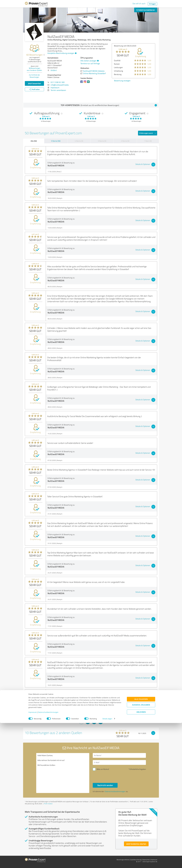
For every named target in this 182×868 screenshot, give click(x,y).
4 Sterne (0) (79, 141)
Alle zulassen (141, 844)
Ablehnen (141, 857)
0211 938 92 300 (58, 82)
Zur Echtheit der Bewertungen (34, 76)
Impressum (33, 857)
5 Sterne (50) (56, 141)
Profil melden (48, 804)
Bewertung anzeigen (125, 81)
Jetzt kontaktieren (146, 10)
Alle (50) (34, 141)
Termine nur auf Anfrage (90, 63)
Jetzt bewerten (34, 83)
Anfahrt (54, 70)
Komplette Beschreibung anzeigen (62, 53)
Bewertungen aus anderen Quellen (34, 69)
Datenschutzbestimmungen (48, 857)
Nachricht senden (105, 785)
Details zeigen (107, 864)
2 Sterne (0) (125, 141)
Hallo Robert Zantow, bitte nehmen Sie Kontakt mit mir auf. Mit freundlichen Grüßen (63, 773)
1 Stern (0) (148, 141)
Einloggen (152, 4)
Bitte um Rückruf (103, 769)
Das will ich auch (139, 3)
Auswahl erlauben (141, 850)
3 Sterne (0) (102, 141)
